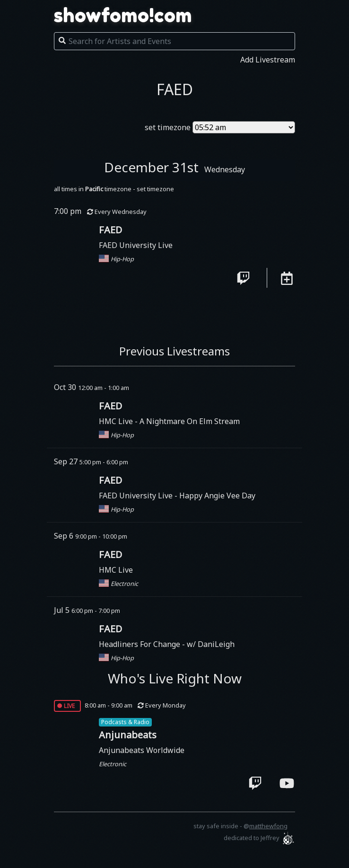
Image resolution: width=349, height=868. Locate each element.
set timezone (168, 127)
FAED (110, 230)
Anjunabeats (128, 735)
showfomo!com (123, 15)
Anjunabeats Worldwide (142, 750)
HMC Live (117, 421)
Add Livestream (268, 60)
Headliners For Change (140, 644)
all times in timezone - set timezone (114, 189)
